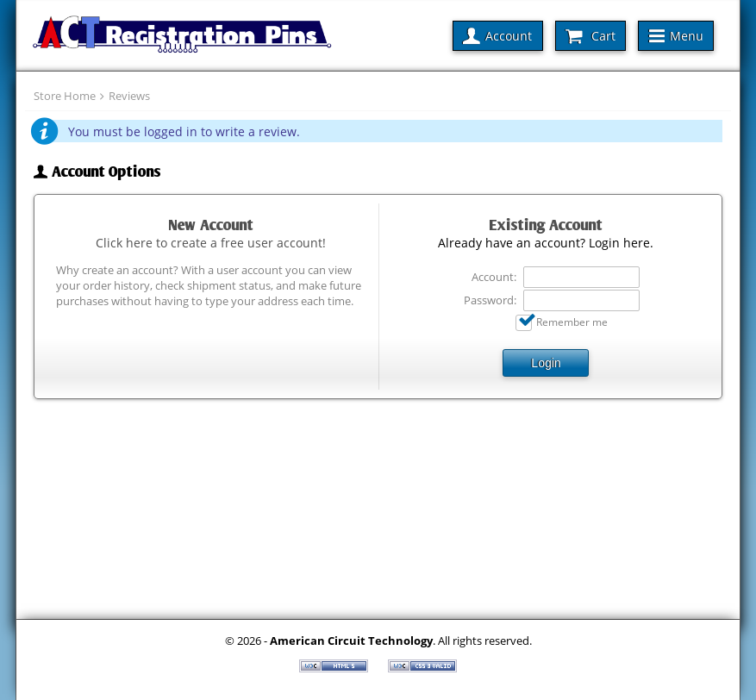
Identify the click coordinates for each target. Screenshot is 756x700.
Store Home (65, 96)
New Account (211, 225)
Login (546, 363)
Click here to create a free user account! (211, 243)
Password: (490, 300)
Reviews (129, 96)
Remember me (572, 322)
